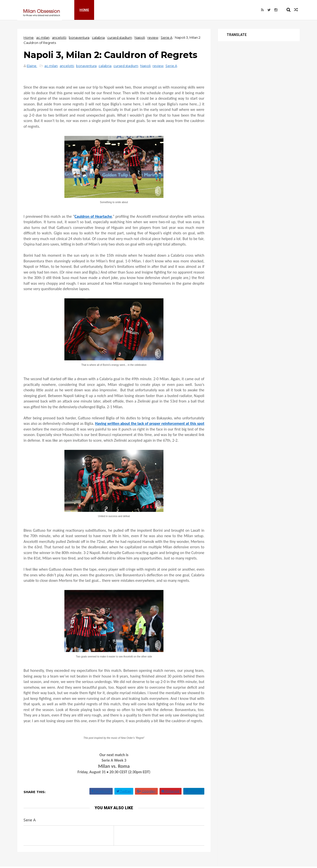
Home (84, 10)
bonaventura (79, 37)
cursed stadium (120, 37)
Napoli (140, 37)
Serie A (167, 37)
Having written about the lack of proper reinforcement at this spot (150, 423)
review (153, 37)
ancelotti (59, 37)
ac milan (43, 37)
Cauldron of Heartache (93, 216)
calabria (98, 37)
